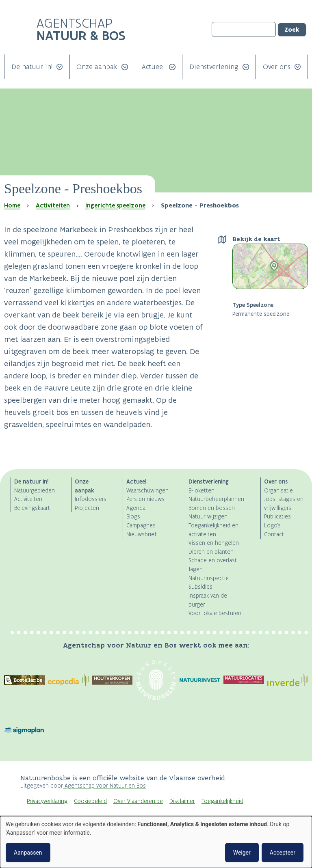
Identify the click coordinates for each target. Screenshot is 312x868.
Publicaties (277, 517)
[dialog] (156, 842)
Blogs (133, 517)
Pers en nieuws (145, 499)
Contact (274, 534)
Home (12, 205)
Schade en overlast (213, 560)
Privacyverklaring (47, 801)
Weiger (242, 853)
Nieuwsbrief (141, 534)
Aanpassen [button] (28, 853)
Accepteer (283, 853)
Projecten (87, 508)
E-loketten (201, 491)
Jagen (196, 569)
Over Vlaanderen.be (138, 801)
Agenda (136, 508)
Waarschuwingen (147, 491)
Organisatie (278, 491)
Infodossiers (91, 499)
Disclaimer (182, 801)
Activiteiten (53, 205)
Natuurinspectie (209, 578)
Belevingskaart (32, 508)
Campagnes (141, 526)
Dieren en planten (211, 552)
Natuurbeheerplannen (216, 499)
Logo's (272, 526)
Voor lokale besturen (215, 613)
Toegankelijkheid (222, 801)
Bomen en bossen (212, 508)
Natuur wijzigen (208, 517)
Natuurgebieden (35, 491)
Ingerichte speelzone (115, 205)
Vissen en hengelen (214, 543)
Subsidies (200, 587)
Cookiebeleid (90, 801)
